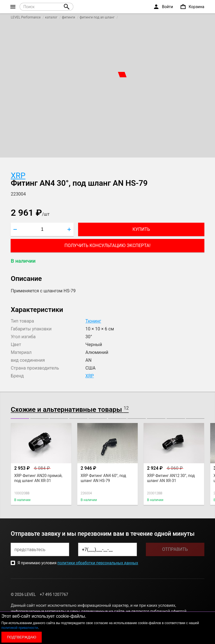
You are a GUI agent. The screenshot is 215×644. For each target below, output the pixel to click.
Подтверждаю (22, 637)
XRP (18, 176)
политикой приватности (20, 628)
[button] (20, 419)
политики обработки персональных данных (98, 563)
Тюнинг (93, 321)
